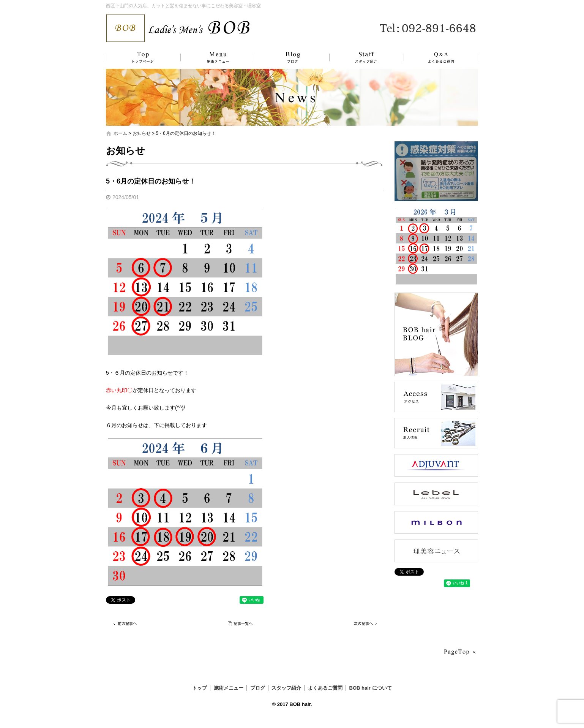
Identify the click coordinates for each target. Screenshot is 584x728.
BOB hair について (371, 688)
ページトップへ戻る (459, 652)
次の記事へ (364, 624)
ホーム (120, 133)
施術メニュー (214, 57)
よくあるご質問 (436, 57)
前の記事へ (125, 624)
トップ (142, 57)
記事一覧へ (241, 624)
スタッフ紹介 (358, 57)
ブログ (286, 57)
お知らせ (142, 133)
